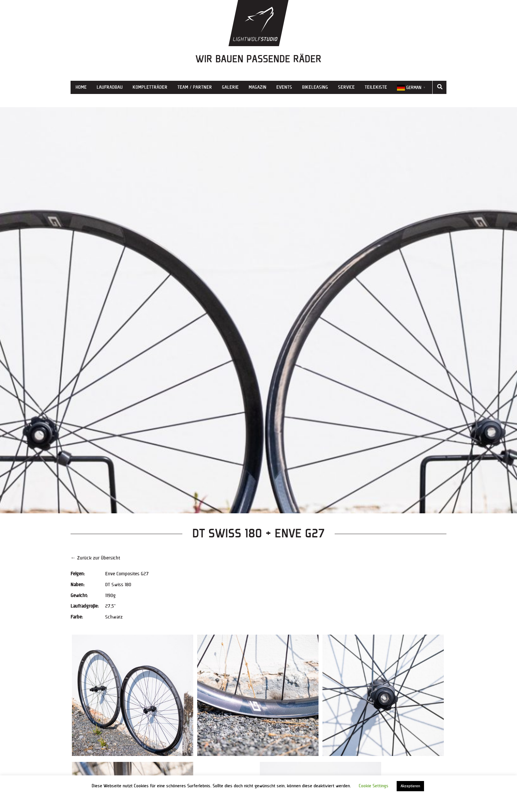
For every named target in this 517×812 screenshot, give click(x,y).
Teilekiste (376, 87)
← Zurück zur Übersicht (95, 558)
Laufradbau (110, 87)
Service (346, 87)
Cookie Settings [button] (374, 786)
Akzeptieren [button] (410, 786)
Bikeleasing (315, 87)
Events (284, 87)
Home (81, 87)
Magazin (258, 87)
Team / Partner (195, 87)
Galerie (230, 87)
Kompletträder (150, 87)
